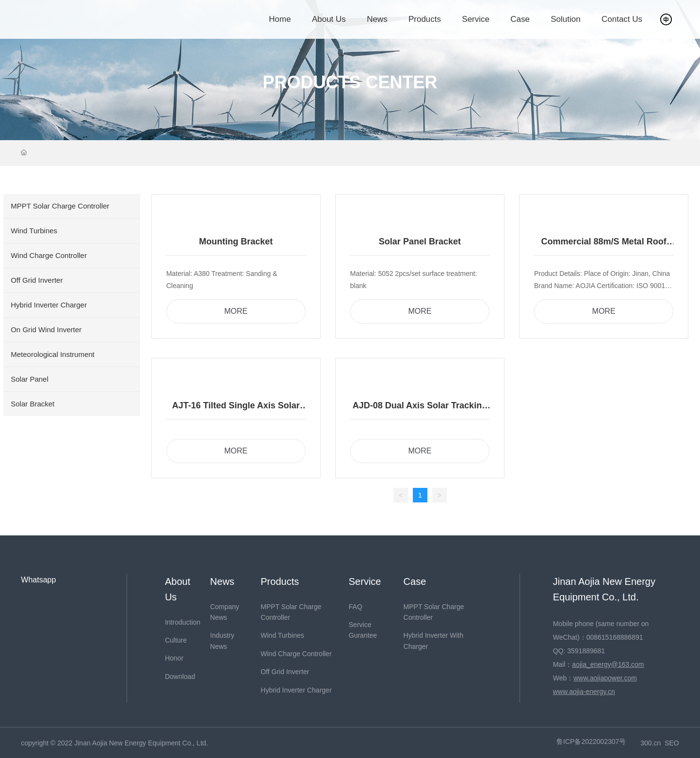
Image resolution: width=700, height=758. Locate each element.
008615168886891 (615, 637)
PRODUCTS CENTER (350, 83)
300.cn (651, 743)
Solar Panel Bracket (420, 242)
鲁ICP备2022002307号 (591, 742)
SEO (672, 743)
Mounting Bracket (236, 242)
